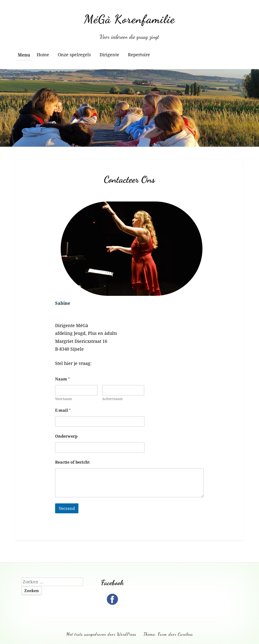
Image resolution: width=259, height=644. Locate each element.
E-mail (63, 410)
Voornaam (63, 399)
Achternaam (112, 399)
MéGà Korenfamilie (129, 19)
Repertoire (139, 55)
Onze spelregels (74, 55)
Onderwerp (66, 436)
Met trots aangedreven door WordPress (101, 634)
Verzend (67, 508)
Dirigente (109, 55)
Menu (24, 55)
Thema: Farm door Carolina (168, 634)
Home (43, 55)
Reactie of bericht (72, 462)
